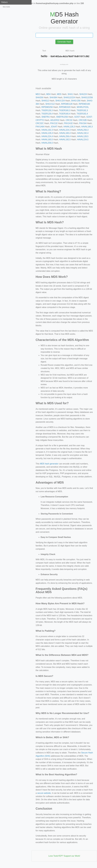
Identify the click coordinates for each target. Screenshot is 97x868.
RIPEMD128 (67, 104)
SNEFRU (46, 117)
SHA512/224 (69, 97)
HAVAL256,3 (83, 130)
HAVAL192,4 (83, 133)
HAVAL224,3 (65, 130)
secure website (44, 793)
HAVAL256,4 (65, 136)
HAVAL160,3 (87, 127)
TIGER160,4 (65, 114)
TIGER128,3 (47, 110)
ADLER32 (55, 120)
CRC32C (40, 123)
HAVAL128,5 (83, 136)
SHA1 (70, 94)
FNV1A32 (68, 123)
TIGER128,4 (47, 114)
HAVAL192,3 (47, 130)
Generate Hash (64, 42)
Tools (4, 2)
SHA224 (83, 94)
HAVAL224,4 (47, 136)
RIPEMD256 (47, 107)
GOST (77, 117)
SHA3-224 (60, 101)
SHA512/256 (87, 97)
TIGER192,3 (82, 110)
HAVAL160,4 (65, 133)
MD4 (48, 94)
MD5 (59, 94)
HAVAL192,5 (65, 140)
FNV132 (54, 123)
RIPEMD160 (84, 104)
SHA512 (45, 101)
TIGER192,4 (82, 114)
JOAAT (54, 127)
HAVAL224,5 (83, 140)
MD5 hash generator (49, 464)
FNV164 (83, 123)
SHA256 (39, 97)
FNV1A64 (40, 127)
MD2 (38, 94)
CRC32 (69, 120)
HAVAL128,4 (47, 133)
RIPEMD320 (65, 107)
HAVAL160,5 (47, 140)
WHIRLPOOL (83, 107)
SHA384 (53, 97)
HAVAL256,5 (47, 143)
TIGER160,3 (65, 110)
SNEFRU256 (62, 117)
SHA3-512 (50, 104)
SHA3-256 (76, 101)
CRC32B (83, 120)
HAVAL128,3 (69, 127)
